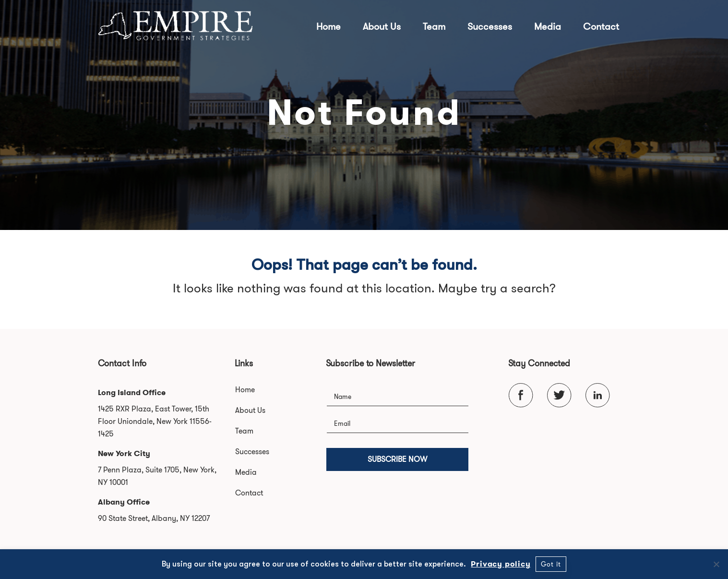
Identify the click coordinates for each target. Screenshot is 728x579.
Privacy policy (501, 564)
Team (434, 26)
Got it (551, 564)
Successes (490, 26)
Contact (601, 26)
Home (328, 26)
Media (548, 26)
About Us (382, 26)
